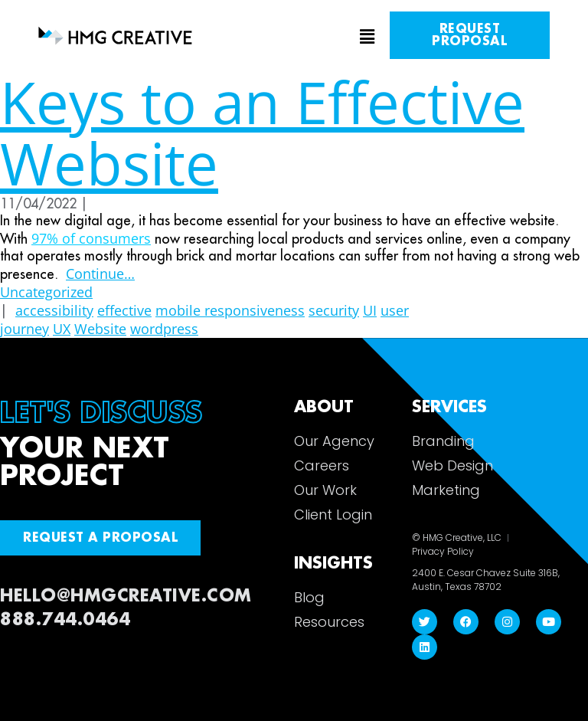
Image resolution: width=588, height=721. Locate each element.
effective (124, 310)
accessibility (54, 310)
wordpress (164, 329)
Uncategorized (46, 292)
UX (62, 329)
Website (100, 329)
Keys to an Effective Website (262, 132)
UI (370, 310)
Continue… (100, 274)
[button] (294, 38)
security (334, 310)
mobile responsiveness (230, 310)
